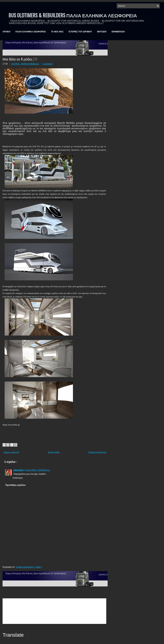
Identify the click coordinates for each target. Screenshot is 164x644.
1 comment (47, 64)
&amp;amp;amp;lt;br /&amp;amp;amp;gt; (54, 611)
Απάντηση (18, 478)
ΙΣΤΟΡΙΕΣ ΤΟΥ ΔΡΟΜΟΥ (80, 32)
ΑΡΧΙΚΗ (6, 32)
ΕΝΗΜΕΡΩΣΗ (118, 32)
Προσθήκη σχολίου (16, 485)
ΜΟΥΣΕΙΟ (102, 32)
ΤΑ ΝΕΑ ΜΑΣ (57, 32)
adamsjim (18, 470)
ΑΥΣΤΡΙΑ (16, 64)
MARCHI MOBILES (30, 64)
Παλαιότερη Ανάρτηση (97, 452)
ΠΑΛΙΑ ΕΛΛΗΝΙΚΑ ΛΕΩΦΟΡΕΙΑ (31, 32)
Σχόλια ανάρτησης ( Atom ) (29, 567)
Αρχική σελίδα (54, 452)
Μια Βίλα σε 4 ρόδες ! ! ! (20, 59)
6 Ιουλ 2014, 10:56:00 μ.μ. (37, 470)
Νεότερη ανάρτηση (11, 452)
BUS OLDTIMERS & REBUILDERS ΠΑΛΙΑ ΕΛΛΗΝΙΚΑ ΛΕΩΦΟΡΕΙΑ (73, 15)
